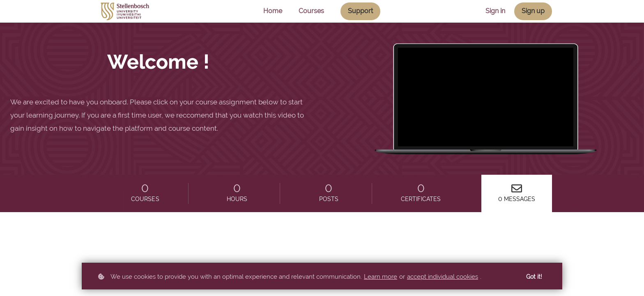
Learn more (381, 277)
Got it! (534, 277)
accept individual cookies (443, 277)
